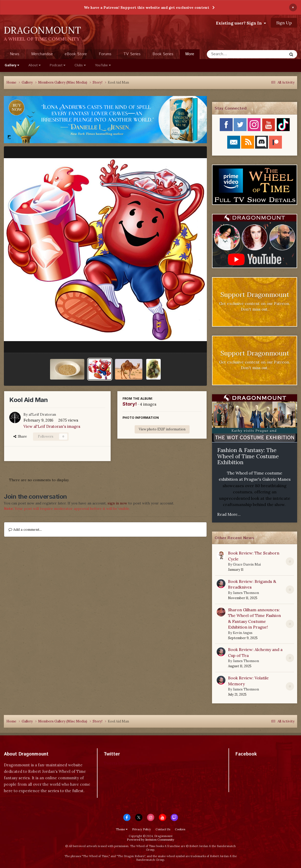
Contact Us (163, 829)
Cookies (180, 829)
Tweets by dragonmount (127, 763)
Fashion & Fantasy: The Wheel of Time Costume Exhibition (248, 456)
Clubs (80, 65)
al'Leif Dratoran (42, 414)
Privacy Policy (141, 829)
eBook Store (76, 54)
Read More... (229, 514)
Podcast (58, 65)
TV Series (132, 54)
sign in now (117, 503)
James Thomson (246, 593)
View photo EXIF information (162, 429)
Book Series (163, 54)
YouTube (103, 65)
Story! (130, 404)
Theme (122, 829)
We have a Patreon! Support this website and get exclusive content (147, 7)
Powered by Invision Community (150, 839)
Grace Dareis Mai (247, 564)
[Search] (233, 54)
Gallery (12, 65)
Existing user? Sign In (241, 23)
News (15, 54)
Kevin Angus (243, 633)
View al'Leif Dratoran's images (52, 426)
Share (20, 436)
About (34, 65)
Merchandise (42, 54)
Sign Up (284, 23)
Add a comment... (25, 529)
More (190, 54)
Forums (105, 54)
